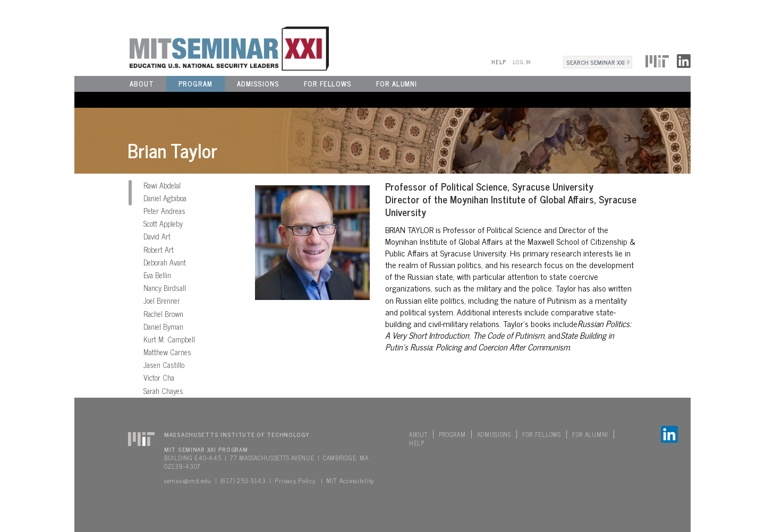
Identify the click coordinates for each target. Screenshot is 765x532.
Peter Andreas (164, 211)
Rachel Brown (163, 314)
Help (499, 62)
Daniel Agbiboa (165, 198)
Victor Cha (159, 377)
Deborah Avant (165, 262)
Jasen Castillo (164, 365)
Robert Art (159, 250)
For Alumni (397, 84)
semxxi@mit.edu (188, 480)
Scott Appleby (163, 224)
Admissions (258, 84)
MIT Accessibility (350, 480)
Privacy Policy (295, 480)
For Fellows (328, 84)
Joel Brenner (162, 301)
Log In (522, 62)
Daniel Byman (163, 327)
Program (195, 84)
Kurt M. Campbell (169, 339)
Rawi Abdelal (162, 185)
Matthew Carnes (167, 352)
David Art (157, 236)
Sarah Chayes (163, 391)
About (142, 84)
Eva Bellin (157, 275)
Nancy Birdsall (165, 288)
